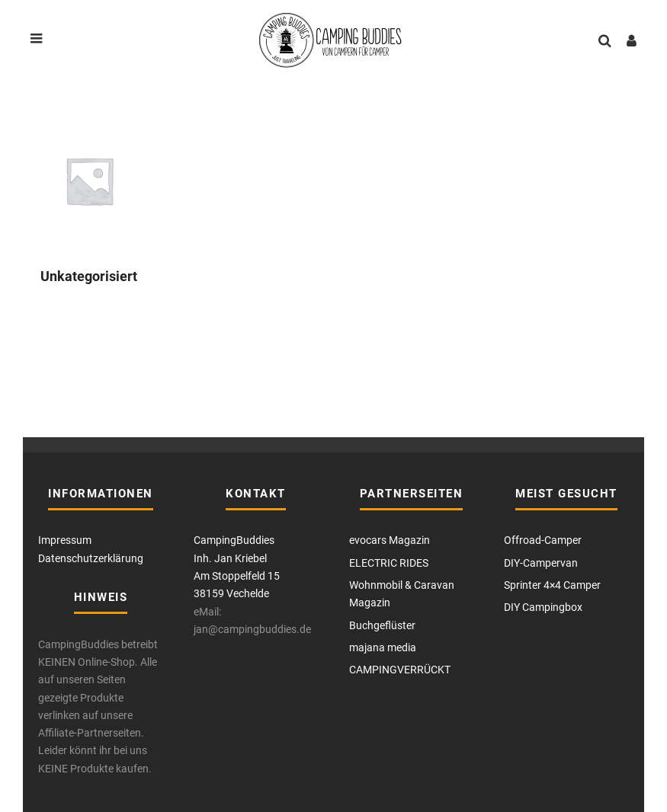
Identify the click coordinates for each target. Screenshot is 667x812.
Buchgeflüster (382, 625)
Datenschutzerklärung (91, 558)
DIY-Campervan (541, 563)
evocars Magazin (390, 540)
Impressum (65, 540)
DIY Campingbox (543, 607)
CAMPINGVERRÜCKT (400, 670)
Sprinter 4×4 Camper (552, 585)
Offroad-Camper (543, 540)
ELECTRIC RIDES (389, 563)
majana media (383, 647)
